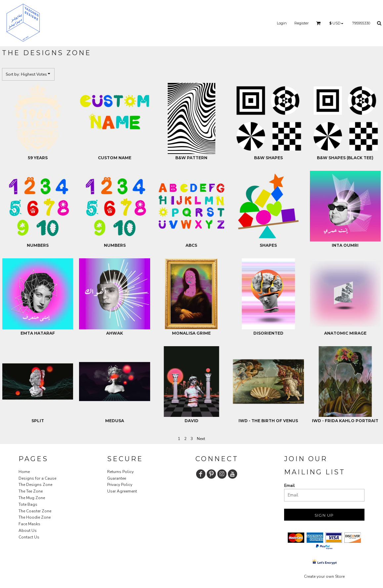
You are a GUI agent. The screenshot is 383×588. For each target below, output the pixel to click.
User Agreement (122, 491)
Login (282, 23)
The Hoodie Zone (35, 517)
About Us (28, 531)
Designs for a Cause (37, 478)
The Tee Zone (31, 491)
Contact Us (29, 537)
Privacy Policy (120, 485)
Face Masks (29, 524)
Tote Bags (28, 504)
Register (301, 23)
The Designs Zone (35, 485)
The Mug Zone (32, 498)
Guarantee (117, 478)
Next (201, 439)
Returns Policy (120, 472)
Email (289, 486)
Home (24, 472)
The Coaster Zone (35, 511)
